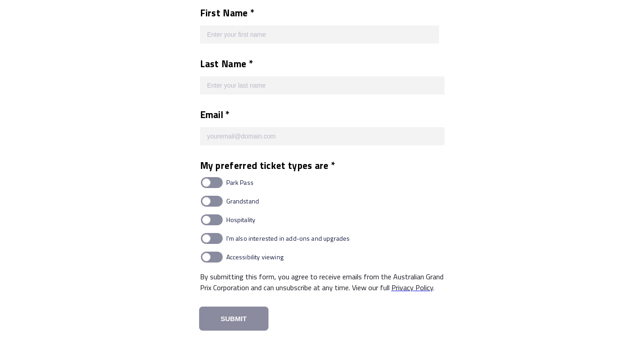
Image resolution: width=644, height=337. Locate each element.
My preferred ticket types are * (268, 165)
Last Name (224, 64)
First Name (225, 13)
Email (213, 114)
